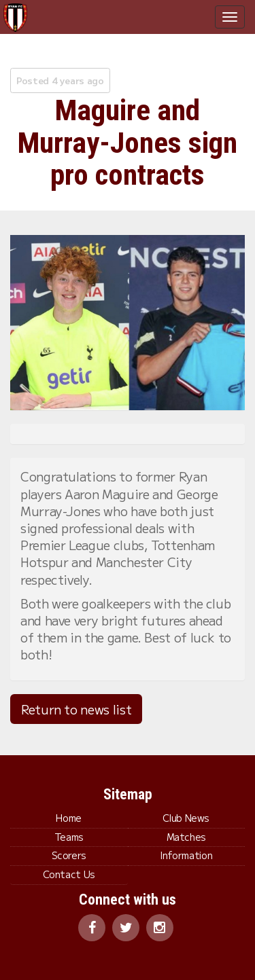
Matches (186, 837)
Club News (186, 818)
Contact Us (69, 874)
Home (69, 818)
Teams (69, 837)
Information (186, 855)
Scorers (69, 855)
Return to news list (76, 709)
